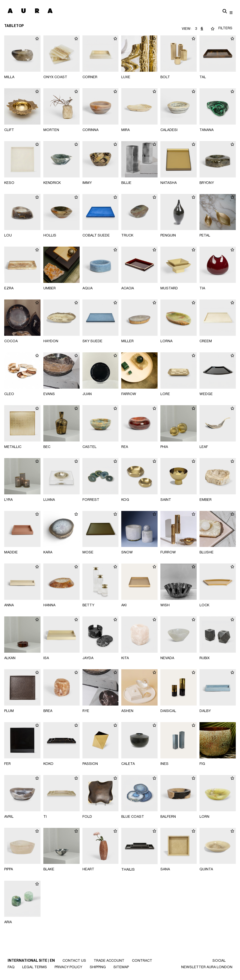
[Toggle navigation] (231, 12)
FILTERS (225, 28)
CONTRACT (142, 960)
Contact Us (74, 960)
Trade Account (109, 960)
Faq (11, 967)
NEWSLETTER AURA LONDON (207, 967)
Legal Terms (35, 967)
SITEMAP (121, 967)
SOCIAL (219, 960)
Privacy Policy (68, 967)
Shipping (98, 967)
